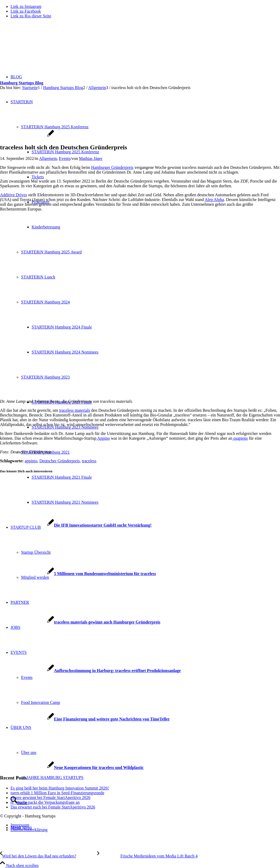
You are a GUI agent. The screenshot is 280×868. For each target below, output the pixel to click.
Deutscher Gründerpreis (60, 461)
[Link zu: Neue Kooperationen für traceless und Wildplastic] (72, 768)
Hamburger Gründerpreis (112, 167)
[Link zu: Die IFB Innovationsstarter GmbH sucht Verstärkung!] (76, 525)
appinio (31, 461)
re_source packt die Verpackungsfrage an (45, 802)
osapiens (240, 438)
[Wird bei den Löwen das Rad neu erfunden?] (49, 856)
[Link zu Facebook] (26, 11)
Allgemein (48, 158)
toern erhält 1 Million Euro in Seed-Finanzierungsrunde (57, 793)
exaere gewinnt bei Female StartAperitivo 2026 (50, 798)
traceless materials (75, 410)
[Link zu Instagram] (26, 6)
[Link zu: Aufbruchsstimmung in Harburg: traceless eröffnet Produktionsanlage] (90, 671)
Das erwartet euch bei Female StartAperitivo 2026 (53, 807)
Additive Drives (14, 195)
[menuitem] (145, 825)
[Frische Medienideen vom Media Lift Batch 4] (147, 856)
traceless (89, 461)
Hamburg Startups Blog (22, 83)
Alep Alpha (214, 200)
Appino (103, 438)
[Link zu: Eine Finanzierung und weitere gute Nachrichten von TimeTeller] (85, 719)
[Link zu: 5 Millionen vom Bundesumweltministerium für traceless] (78, 574)
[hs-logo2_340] (39, 48)
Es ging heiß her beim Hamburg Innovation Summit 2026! (60, 788)
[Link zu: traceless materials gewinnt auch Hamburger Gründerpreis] (80, 622)
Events (65, 158)
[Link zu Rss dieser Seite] (31, 16)
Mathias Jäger (91, 158)
